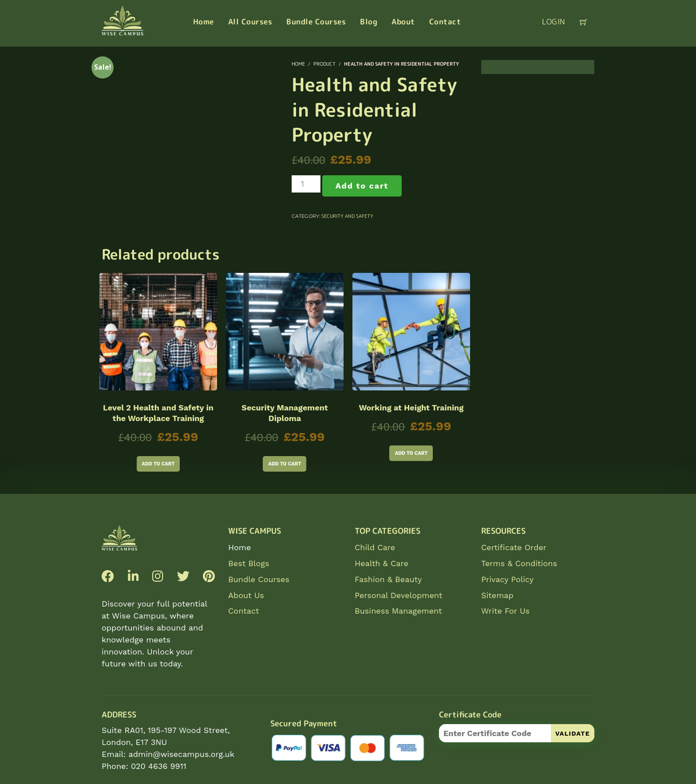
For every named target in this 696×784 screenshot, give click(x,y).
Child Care (375, 547)
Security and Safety (347, 216)
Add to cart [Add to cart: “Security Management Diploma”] (285, 464)
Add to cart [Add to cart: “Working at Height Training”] (411, 453)
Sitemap (497, 595)
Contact (244, 611)
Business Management (398, 611)
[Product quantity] (306, 184)
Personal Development (398, 595)
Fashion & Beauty (388, 579)
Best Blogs (249, 563)
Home (239, 547)
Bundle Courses (259, 579)
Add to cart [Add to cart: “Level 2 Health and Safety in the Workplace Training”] (158, 464)
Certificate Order (514, 547)
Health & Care (382, 563)
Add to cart (362, 186)
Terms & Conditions (519, 563)
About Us (246, 595)
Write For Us (505, 611)
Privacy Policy (507, 579)
